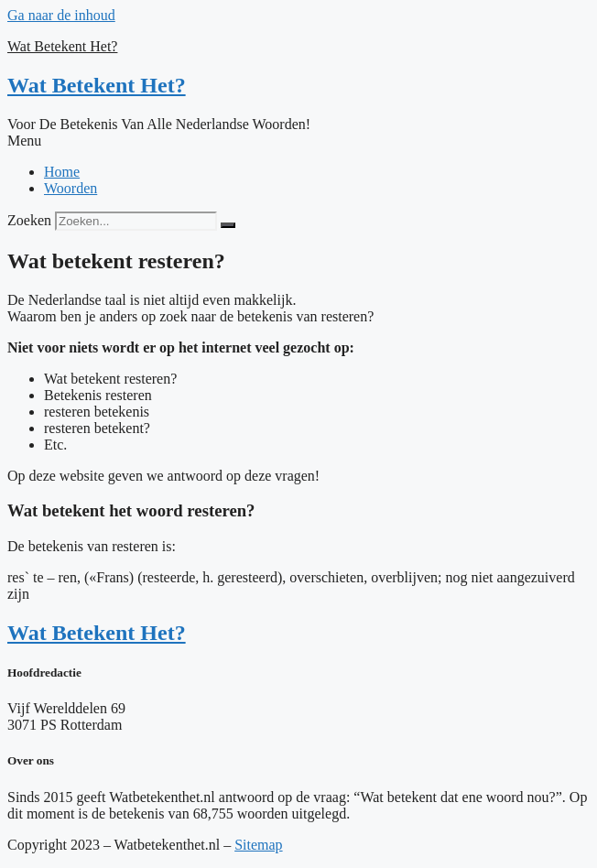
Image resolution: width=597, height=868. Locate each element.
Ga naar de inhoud (61, 15)
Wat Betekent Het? (62, 46)
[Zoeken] (228, 225)
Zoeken (29, 220)
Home (62, 172)
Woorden (71, 188)
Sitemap (258, 845)
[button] (298, 141)
